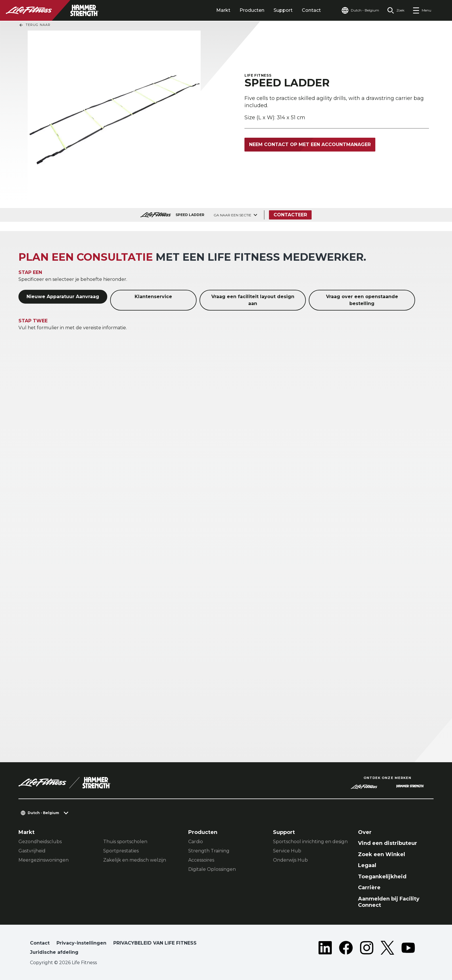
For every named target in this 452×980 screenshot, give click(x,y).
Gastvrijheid (32, 851)
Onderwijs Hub (290, 860)
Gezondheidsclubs (40, 842)
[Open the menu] (422, 10)
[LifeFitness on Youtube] (408, 949)
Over (365, 832)
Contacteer (290, 215)
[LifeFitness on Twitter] (387, 949)
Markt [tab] (223, 10)
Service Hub (287, 851)
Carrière (369, 888)
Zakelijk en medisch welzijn (135, 860)
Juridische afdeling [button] (54, 952)
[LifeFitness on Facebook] (346, 949)
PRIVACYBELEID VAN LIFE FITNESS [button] (155, 943)
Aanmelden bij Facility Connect (389, 902)
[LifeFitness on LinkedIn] (325, 949)
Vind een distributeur (388, 843)
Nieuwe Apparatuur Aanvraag (63, 297)
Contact (311, 10)
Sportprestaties (121, 851)
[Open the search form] (396, 10)
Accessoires (201, 860)
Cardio (196, 842)
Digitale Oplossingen (212, 869)
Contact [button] (40, 943)
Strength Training (209, 851)
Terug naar (35, 25)
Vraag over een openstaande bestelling (362, 300)
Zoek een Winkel (382, 854)
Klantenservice (153, 297)
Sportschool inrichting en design (310, 842)
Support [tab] (283, 10)
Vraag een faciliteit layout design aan (253, 300)
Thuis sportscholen (125, 842)
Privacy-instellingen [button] (81, 943)
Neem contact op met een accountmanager (310, 144)
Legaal (367, 865)
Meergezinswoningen (44, 860)
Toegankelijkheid (382, 877)
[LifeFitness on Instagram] (367, 949)
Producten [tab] (252, 10)
